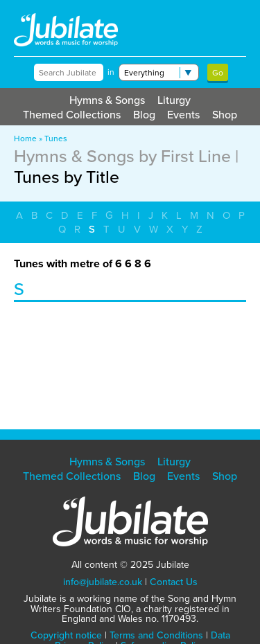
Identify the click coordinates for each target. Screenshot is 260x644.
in (111, 72)
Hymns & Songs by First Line (122, 156)
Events (183, 115)
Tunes (56, 138)
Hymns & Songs (107, 100)
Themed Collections (72, 115)
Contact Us (174, 582)
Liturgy (174, 100)
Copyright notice (66, 635)
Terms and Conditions (156, 635)
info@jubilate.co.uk (103, 582)
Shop (225, 115)
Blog (144, 115)
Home (25, 138)
